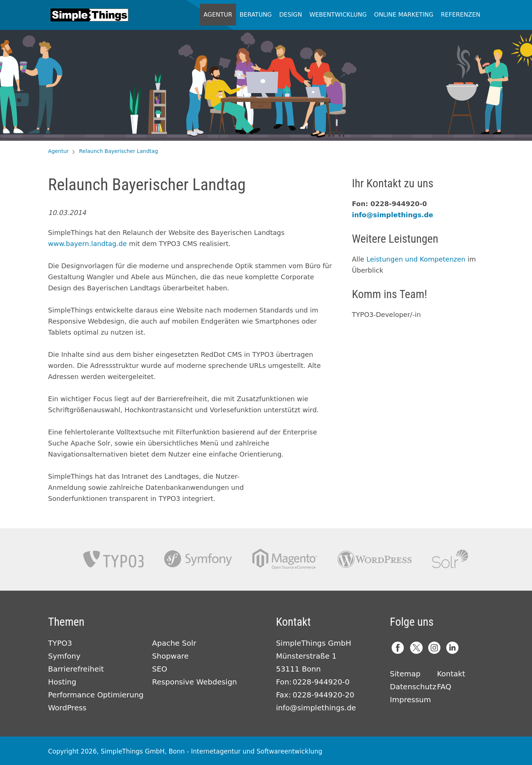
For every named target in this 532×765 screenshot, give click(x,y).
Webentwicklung (338, 15)
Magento (285, 559)
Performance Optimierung (96, 695)
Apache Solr (450, 559)
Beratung (256, 15)
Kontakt (451, 674)
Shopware (170, 656)
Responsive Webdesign (195, 682)
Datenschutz (413, 687)
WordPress (67, 708)
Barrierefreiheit (76, 669)
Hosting (62, 682)
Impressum (410, 700)
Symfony (198, 559)
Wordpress (375, 559)
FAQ (444, 687)
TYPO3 (113, 559)
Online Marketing (404, 15)
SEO (160, 669)
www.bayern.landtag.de (87, 244)
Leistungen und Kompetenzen (416, 259)
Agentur (218, 15)
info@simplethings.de (393, 215)
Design (291, 15)
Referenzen (461, 15)
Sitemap (405, 674)
